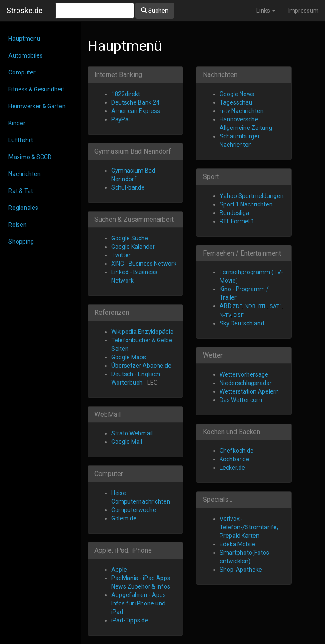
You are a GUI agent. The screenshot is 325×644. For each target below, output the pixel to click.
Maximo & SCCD (30, 157)
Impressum (303, 11)
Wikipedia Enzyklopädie (142, 332)
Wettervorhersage (244, 374)
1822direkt (126, 94)
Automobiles (26, 55)
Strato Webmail (132, 433)
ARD (225, 306)
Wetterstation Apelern (249, 391)
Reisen (18, 225)
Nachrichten (25, 174)
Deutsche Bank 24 (135, 102)
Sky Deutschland (242, 323)
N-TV (225, 315)
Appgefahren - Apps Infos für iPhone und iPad (139, 603)
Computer (22, 72)
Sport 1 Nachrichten (246, 204)
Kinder (17, 123)
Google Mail (127, 442)
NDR (250, 306)
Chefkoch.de (237, 451)
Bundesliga (234, 213)
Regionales (23, 208)
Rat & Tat (21, 191)
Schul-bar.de (128, 187)
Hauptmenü (24, 39)
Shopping (21, 242)
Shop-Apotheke (241, 570)
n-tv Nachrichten (242, 111)
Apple (119, 570)
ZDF (237, 306)
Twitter (121, 255)
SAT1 (276, 306)
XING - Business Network (144, 264)
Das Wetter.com (241, 400)
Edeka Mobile (237, 544)
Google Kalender (133, 247)
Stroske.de (25, 10)
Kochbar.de (234, 459)
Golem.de (124, 518)
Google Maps (129, 357)
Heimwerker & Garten (37, 106)
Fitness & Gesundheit (36, 89)
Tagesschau (236, 102)
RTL (263, 306)
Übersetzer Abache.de (141, 366)
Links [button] (266, 11)
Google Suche (130, 238)
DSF (239, 315)
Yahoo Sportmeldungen (252, 196)
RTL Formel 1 (237, 221)
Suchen (155, 11)
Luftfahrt (21, 140)
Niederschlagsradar (246, 383)
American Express (136, 111)
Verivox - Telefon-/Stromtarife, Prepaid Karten (249, 527)
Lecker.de (232, 468)
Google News (237, 94)
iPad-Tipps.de (130, 620)
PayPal (121, 119)
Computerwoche (134, 510)
